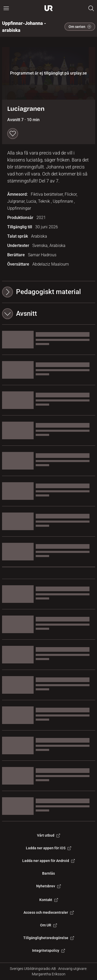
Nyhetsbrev (48, 886)
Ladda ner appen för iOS (48, 848)
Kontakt (49, 900)
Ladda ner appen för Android (48, 861)
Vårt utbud (48, 835)
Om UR (48, 925)
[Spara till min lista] (13, 134)
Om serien (80, 27)
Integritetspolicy (48, 950)
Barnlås (48, 873)
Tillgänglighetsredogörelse (49, 938)
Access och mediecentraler (49, 912)
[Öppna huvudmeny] (6, 8)
